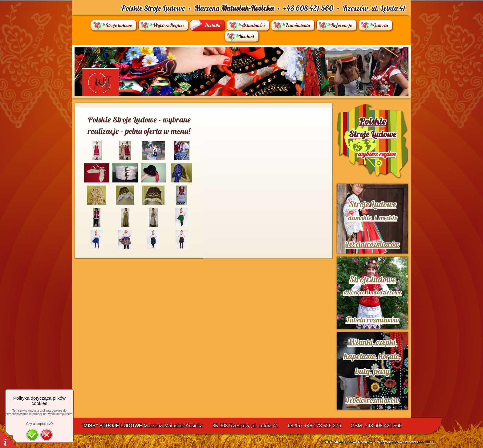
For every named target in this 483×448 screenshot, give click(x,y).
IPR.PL (431, 442)
